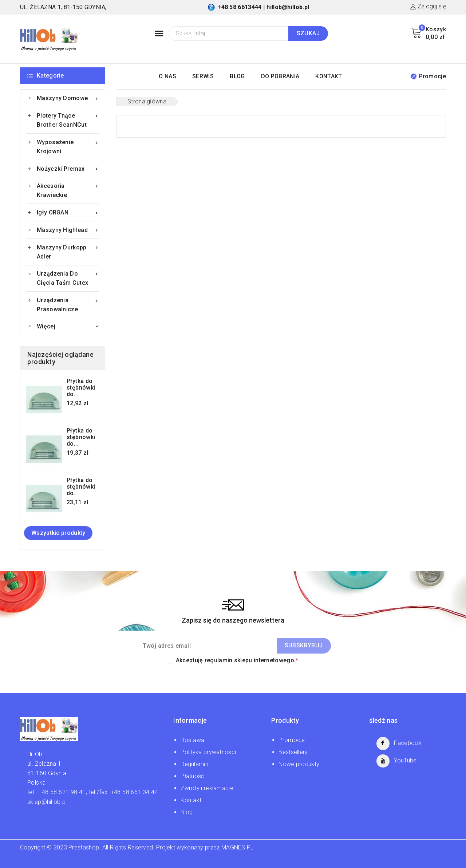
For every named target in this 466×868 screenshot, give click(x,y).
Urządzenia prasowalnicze (68, 304)
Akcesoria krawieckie (68, 190)
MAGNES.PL (238, 847)
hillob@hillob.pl (288, 7)
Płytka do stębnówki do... (81, 388)
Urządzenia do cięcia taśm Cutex (68, 278)
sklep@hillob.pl (47, 802)
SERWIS (203, 76)
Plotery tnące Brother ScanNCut (68, 120)
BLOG (237, 76)
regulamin (219, 660)
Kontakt (191, 800)
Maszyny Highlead (68, 230)
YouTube (405, 760)
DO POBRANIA (280, 76)
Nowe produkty (299, 764)
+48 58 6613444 (239, 7)
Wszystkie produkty (58, 533)
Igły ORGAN (68, 212)
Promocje (428, 76)
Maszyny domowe (68, 98)
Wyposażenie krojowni (68, 146)
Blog (187, 812)
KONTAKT (329, 76)
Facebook (408, 743)
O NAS (167, 76)
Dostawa (192, 740)
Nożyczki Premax (68, 169)
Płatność (192, 776)
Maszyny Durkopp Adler (68, 251)
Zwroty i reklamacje (207, 788)
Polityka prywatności (208, 752)
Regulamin (194, 764)
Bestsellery (293, 752)
